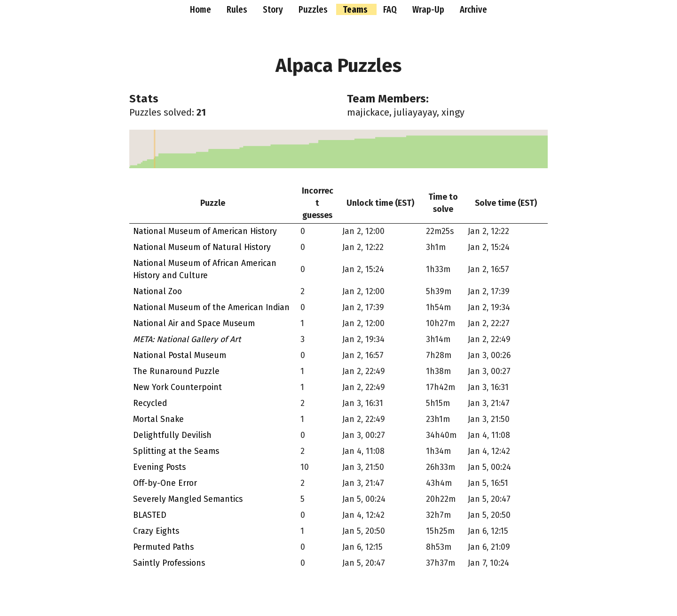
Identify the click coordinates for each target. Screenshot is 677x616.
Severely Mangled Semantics (188, 499)
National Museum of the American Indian (211, 308)
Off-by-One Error (165, 483)
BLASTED (150, 515)
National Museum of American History (205, 231)
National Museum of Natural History (202, 247)
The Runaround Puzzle (176, 371)
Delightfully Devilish (172, 435)
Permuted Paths (163, 547)
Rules (238, 9)
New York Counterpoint (177, 387)
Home (201, 9)
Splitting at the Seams (176, 451)
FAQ (391, 9)
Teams (356, 9)
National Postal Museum (180, 355)
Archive (473, 9)
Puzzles (314, 9)
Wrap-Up (429, 9)
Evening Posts (159, 467)
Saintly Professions (169, 563)
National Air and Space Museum (194, 324)
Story (274, 9)
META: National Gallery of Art (187, 339)
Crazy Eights (156, 531)
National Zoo (157, 292)
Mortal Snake (158, 419)
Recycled (150, 403)
